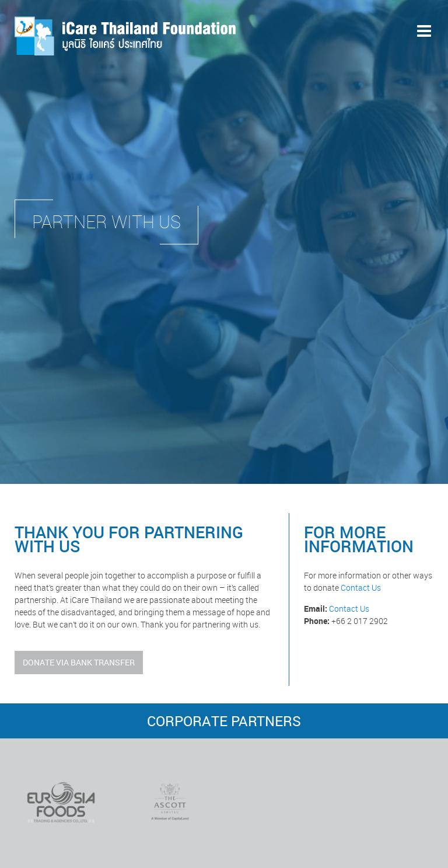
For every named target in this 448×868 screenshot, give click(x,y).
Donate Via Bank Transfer (79, 662)
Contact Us (361, 588)
